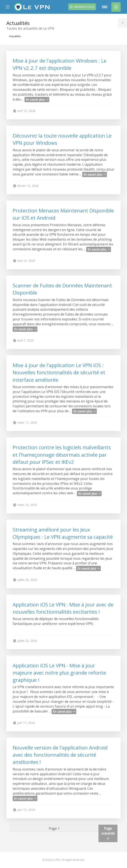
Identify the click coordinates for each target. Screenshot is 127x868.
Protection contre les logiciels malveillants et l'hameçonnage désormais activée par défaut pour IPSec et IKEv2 (62, 455)
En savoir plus (37, 100)
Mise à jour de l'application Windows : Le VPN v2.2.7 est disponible (60, 64)
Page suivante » (108, 833)
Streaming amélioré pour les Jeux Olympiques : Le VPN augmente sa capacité (63, 533)
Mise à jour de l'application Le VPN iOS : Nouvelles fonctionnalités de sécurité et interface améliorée (59, 372)
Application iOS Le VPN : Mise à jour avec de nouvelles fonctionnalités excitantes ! (63, 608)
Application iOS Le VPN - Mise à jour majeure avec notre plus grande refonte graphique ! (59, 673)
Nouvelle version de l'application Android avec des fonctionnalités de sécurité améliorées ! (60, 755)
